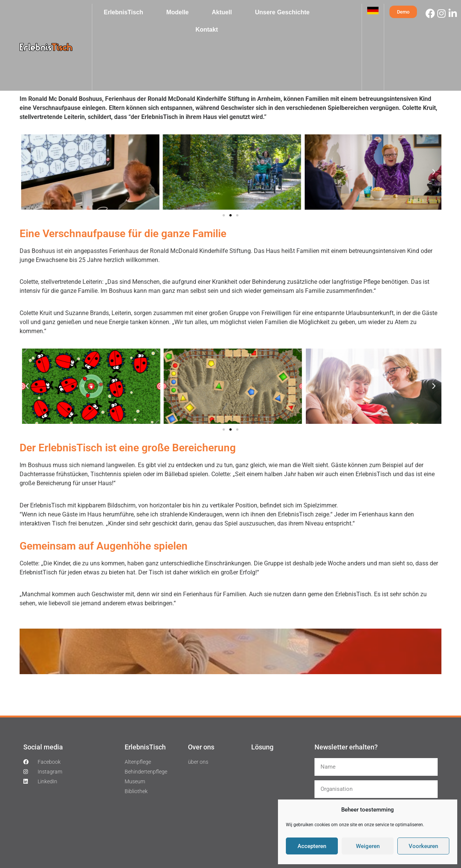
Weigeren (368, 846)
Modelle (177, 12)
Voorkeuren (423, 846)
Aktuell (222, 12)
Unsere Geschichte (282, 12)
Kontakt (207, 30)
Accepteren (312, 846)
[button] (27, 172)
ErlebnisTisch (123, 12)
